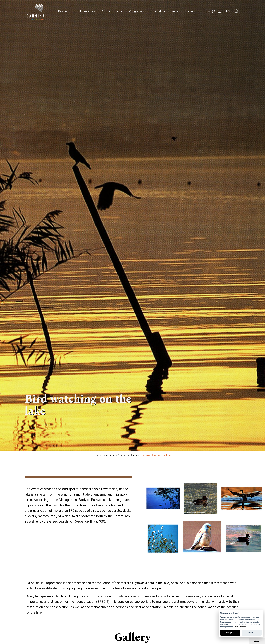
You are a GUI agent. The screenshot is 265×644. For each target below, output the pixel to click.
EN (228, 11)
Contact (190, 11)
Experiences (88, 11)
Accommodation (112, 11)
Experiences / (111, 455)
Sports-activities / (130, 455)
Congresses (137, 11)
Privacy (257, 641)
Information (158, 11)
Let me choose (240, 627)
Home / (98, 455)
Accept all (230, 633)
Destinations (66, 11)
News (175, 11)
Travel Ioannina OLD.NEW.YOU (35, 11)
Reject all (252, 633)
